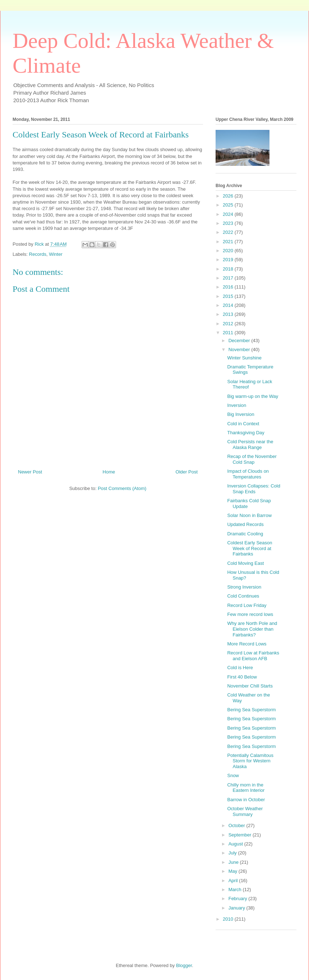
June (234, 862)
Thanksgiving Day (246, 433)
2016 (229, 287)
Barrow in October (246, 800)
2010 (229, 919)
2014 (229, 305)
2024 (229, 214)
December (240, 341)
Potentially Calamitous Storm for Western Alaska (250, 761)
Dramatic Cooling (245, 534)
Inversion (237, 405)
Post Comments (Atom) (122, 488)
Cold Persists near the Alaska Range (250, 444)
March (236, 890)
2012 (229, 324)
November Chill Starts (250, 686)
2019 (229, 260)
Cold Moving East (245, 563)
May (234, 871)
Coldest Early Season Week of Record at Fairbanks (250, 548)
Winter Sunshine (244, 358)
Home (109, 472)
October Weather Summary (245, 811)
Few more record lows (250, 614)
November (240, 350)
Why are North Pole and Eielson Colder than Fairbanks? (252, 629)
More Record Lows (247, 644)
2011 (229, 333)
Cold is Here (240, 668)
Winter (56, 254)
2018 (229, 269)
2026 (229, 196)
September (241, 835)
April (234, 881)
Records (38, 254)
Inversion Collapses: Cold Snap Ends (253, 489)
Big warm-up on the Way (253, 396)
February (239, 899)
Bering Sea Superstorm (251, 710)
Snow (233, 775)
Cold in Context (243, 424)
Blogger (184, 965)
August (236, 844)
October (237, 825)
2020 (229, 251)
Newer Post (30, 472)
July (233, 853)
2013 (229, 314)
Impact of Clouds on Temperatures (248, 474)
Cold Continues (243, 596)
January (237, 908)
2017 (229, 278)
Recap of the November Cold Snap (252, 459)
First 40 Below (242, 677)
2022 (229, 232)
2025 (229, 205)
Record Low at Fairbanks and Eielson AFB (253, 656)
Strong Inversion (244, 587)
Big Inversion (241, 414)
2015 (229, 296)
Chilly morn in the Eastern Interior (246, 788)
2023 (229, 223)
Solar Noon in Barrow (249, 515)
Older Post (187, 472)
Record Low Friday (247, 605)
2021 (229, 242)
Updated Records (245, 524)
